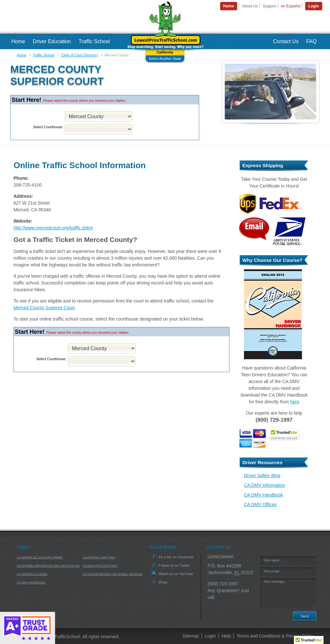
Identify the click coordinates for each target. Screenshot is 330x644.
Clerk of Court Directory (79, 55)
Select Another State (165, 59)
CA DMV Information (265, 485)
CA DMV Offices (260, 505)
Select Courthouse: (48, 127)
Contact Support (220, 556)
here (295, 402)
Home (21, 55)
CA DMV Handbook (263, 495)
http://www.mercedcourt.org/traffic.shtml (53, 228)
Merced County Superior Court (44, 308)
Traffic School (44, 55)
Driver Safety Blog (262, 476)
